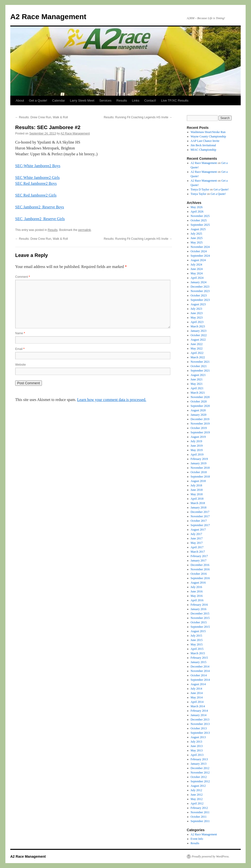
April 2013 (197, 755)
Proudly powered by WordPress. (211, 856)
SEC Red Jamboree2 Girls (36, 195)
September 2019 (200, 432)
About (20, 100)
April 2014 (197, 702)
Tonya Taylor (199, 194)
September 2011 (200, 821)
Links (136, 100)
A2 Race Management (48, 17)
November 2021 (200, 362)
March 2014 (198, 706)
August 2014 (198, 684)
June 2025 (197, 238)
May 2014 (197, 697)
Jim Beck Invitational (203, 145)
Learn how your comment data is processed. (112, 400)
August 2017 (198, 530)
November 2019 (200, 424)
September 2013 (200, 733)
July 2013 (196, 742)
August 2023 (198, 304)
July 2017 (196, 534)
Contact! (150, 100)
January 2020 (199, 415)
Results (122, 100)
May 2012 (197, 799)
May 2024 (197, 273)
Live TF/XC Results (175, 100)
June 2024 (197, 269)
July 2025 (196, 234)
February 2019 (199, 459)
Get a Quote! (38, 100)
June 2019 (197, 446)
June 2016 (197, 591)
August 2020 (198, 410)
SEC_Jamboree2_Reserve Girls (40, 219)
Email (20, 349)
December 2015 (200, 614)
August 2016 (198, 583)
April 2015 (197, 649)
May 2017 (197, 543)
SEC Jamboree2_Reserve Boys (40, 207)
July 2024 (196, 265)
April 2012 (197, 803)
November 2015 (200, 618)
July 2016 (196, 587)
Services (105, 100)
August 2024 (198, 260)
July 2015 (196, 636)
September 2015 (200, 627)
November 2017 (200, 516)
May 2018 (197, 494)
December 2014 (200, 667)
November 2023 (200, 291)
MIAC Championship (203, 150)
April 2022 (197, 353)
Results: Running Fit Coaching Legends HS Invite (138, 117)
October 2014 (199, 675)
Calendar (58, 100)
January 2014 (199, 715)
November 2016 (200, 569)
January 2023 (199, 331)
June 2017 (197, 538)
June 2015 (197, 640)
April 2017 (197, 547)
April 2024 (197, 278)
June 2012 (197, 795)
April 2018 (197, 499)
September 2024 (200, 256)
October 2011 (199, 817)
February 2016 (199, 605)
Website (20, 365)
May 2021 (197, 384)
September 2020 (200, 406)
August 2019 (198, 437)
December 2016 (200, 565)
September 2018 (200, 477)
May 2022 (197, 348)
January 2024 (199, 282)
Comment (23, 277)
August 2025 (198, 229)
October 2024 (199, 251)
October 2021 (199, 366)
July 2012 (196, 790)
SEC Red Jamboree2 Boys (36, 183)
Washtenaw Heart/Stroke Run (208, 132)
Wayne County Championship (208, 136)
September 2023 (200, 300)
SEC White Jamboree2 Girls (37, 178)
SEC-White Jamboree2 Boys (38, 166)
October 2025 (199, 220)
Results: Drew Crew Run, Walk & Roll (42, 117)
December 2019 (200, 419)
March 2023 (198, 326)
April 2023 (197, 322)
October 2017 (199, 521)
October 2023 (199, 295)
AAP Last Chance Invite (205, 141)
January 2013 (199, 764)
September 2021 (200, 371)
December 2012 (200, 768)
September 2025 (200, 225)
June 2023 (197, 313)
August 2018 (198, 481)
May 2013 (197, 750)
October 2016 (199, 574)
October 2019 (199, 428)
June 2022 (197, 344)
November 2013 (200, 724)
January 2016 (199, 609)
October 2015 (199, 622)
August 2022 (198, 340)
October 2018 (199, 472)
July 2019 (196, 441)
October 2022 (199, 335)
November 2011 (200, 812)
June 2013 (197, 746)
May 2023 (197, 318)
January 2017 (199, 561)
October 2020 (199, 401)
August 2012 (198, 786)
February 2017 (199, 556)
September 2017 (200, 525)
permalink (85, 230)
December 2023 (200, 287)
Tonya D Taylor (200, 189)
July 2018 (196, 485)
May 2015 (197, 644)
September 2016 (200, 578)
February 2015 (199, 658)
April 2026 (197, 212)
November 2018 (200, 468)
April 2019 (197, 454)
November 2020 (200, 397)
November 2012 (200, 773)
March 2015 (198, 653)
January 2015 (199, 662)
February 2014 (199, 711)
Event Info (197, 839)
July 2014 (196, 689)
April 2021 (197, 388)
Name (20, 333)
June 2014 (197, 693)
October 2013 (199, 728)
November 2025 (200, 216)
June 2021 (197, 379)
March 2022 (198, 357)
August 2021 (198, 375)
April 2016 (197, 600)
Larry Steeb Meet (82, 100)
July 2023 (196, 309)
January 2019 (199, 463)
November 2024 (200, 247)
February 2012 (199, 808)
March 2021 (198, 393)
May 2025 (197, 242)
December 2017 (200, 512)
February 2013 (199, 759)
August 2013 (198, 737)
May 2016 (197, 596)
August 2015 (198, 631)
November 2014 (200, 671)
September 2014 (200, 680)
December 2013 (200, 720)
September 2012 (200, 781)
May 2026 (197, 207)
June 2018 (197, 490)
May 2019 (197, 450)
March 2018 (198, 503)
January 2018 (199, 507)
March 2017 (198, 552)
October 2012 (199, 777)
